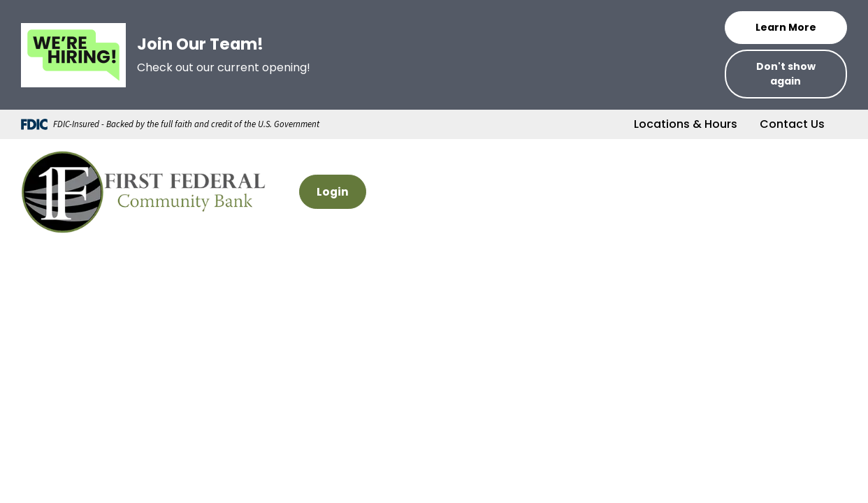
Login (333, 192)
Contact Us (792, 124)
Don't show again (786, 74)
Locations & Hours (686, 124)
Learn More (786, 27)
